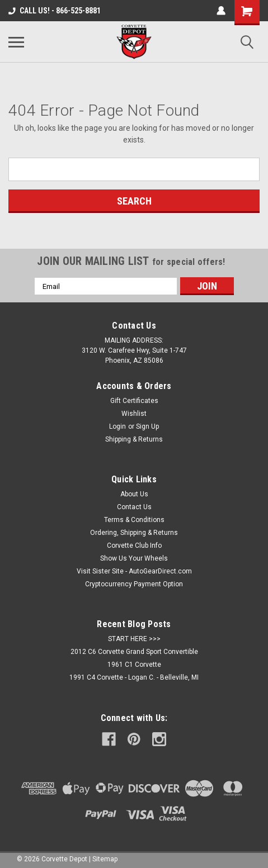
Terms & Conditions (134, 520)
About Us (134, 494)
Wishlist (134, 414)
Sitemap (105, 859)
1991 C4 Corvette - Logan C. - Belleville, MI (134, 677)
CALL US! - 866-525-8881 (55, 11)
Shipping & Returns (134, 439)
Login (117, 426)
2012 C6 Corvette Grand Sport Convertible (134, 652)
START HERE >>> (134, 639)
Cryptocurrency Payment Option (134, 584)
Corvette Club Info (134, 546)
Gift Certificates (134, 401)
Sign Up (147, 426)
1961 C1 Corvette (134, 665)
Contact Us (134, 507)
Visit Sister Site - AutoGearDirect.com (134, 571)
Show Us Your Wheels (134, 558)
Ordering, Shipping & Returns (134, 533)
